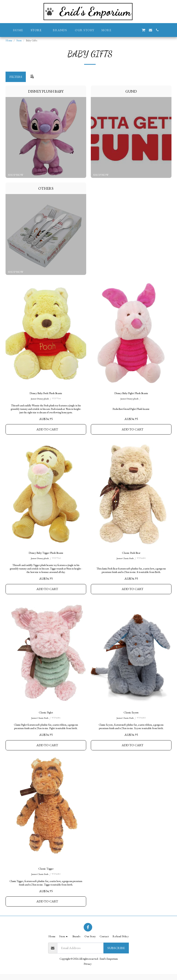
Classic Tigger (46, 873)
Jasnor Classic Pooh (125, 561)
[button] (123, 30)
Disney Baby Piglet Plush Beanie (131, 394)
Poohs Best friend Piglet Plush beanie (131, 409)
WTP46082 (57, 880)
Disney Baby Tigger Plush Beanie (46, 555)
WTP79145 (57, 561)
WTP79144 (57, 399)
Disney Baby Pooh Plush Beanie (46, 394)
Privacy (88, 970)
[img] (46, 333)
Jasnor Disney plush (40, 399)
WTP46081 (142, 561)
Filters (16, 77)
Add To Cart (47, 431)
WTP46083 (142, 722)
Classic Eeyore (131, 716)
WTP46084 (57, 722)
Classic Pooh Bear (131, 555)
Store (19, 40)
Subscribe (116, 954)
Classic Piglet (46, 716)
